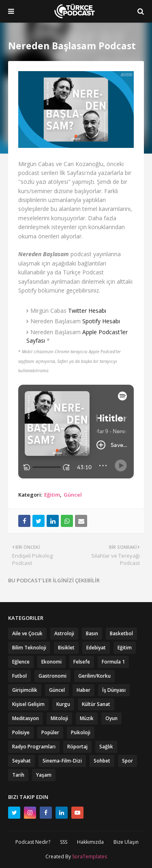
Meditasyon (26, 718)
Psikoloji (81, 732)
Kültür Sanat (96, 704)
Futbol (19, 676)
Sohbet (102, 761)
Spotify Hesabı (101, 321)
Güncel (73, 495)
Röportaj (77, 747)
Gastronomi (52, 676)
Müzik (87, 718)
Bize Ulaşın (126, 842)
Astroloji (64, 633)
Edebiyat (96, 648)
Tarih (18, 775)
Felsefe (82, 662)
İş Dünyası (114, 690)
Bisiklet (66, 648)
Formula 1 (113, 662)
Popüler (50, 732)
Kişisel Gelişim (28, 704)
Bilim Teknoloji (29, 648)
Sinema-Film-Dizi (62, 761)
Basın (92, 633)
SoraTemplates (90, 856)
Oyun (111, 718)
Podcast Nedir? (33, 842)
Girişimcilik (25, 690)
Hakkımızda (90, 842)
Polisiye (21, 732)
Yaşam (44, 775)
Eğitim (52, 495)
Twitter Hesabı (87, 311)
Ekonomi (51, 662)
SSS (64, 842)
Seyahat (21, 761)
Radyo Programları (34, 747)
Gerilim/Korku (94, 676)
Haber (83, 690)
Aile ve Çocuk (27, 633)
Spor (127, 761)
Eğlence (21, 662)
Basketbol (121, 633)
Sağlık (106, 747)
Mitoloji (59, 718)
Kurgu (63, 704)
